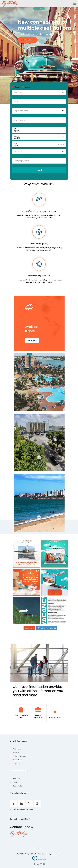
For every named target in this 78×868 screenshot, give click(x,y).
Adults (36, 130)
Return (16, 87)
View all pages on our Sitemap (23, 809)
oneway (27, 87)
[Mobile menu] (75, 4)
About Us (16, 779)
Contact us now (21, 827)
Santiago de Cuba (19, 756)
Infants (36, 144)
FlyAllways (26, 854)
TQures (58, 854)
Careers (16, 782)
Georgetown (17, 760)
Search (39, 170)
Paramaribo (17, 749)
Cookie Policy (18, 786)
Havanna (16, 753)
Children (36, 137)
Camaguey (17, 763)
